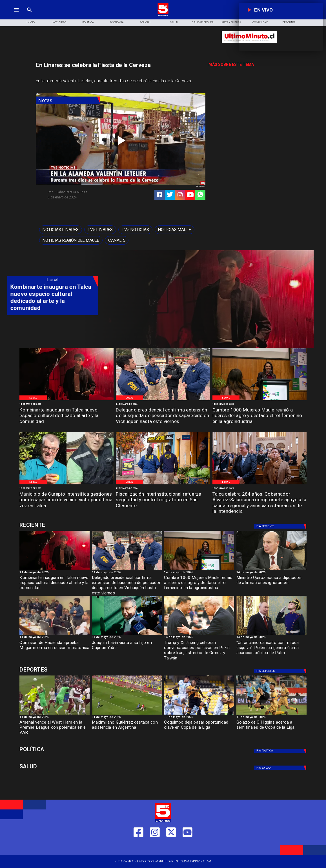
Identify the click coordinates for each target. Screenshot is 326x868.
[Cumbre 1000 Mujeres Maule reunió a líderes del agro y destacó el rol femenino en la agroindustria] (260, 416)
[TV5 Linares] (100, 230)
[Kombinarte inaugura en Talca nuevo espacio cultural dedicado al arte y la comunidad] (66, 416)
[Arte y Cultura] (232, 23)
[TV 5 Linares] (29, 15)
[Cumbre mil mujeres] (260, 400)
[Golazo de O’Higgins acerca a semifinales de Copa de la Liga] (271, 729)
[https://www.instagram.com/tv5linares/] (180, 195)
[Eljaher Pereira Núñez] (82, 192)
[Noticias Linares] (61, 230)
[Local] (33, 398)
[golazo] (271, 714)
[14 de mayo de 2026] (66, 404)
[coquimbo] (199, 714)
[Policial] (145, 23)
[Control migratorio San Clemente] (163, 484)
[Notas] (68, 100)
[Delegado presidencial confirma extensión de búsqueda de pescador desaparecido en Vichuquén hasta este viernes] (163, 416)
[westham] (55, 714)
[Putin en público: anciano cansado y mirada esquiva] (271, 635)
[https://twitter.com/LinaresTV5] (171, 848)
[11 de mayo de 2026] (55, 718)
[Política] (88, 23)
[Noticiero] (59, 23)
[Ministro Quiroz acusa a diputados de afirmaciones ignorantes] (271, 570)
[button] (61, 230)
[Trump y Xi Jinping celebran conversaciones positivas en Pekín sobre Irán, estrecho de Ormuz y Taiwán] (199, 649)
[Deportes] (65, 525)
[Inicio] (31, 23)
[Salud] (174, 23)
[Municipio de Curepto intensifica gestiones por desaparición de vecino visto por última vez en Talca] (66, 500)
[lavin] (127, 635)
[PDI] (163, 400)
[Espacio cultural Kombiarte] (66, 400)
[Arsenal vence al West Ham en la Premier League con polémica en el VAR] (55, 729)
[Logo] (163, 15)
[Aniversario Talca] (260, 484)
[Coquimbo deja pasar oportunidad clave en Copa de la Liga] (199, 729)
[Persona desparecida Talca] (66, 484)
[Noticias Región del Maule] (71, 240)
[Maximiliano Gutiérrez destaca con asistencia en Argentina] (127, 729)
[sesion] (55, 635)
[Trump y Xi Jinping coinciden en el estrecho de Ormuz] (199, 635)
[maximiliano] (127, 714)
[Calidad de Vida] (203, 23)
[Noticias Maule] (175, 230)
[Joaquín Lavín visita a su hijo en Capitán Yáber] (127, 649)
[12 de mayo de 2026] (66, 488)
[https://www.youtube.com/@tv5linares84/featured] (190, 195)
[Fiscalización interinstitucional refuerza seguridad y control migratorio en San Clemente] (163, 500)
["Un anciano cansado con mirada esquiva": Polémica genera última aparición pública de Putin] (271, 649)
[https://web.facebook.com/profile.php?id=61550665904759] (138, 848)
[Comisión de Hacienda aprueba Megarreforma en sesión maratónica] (55, 649)
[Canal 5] (117, 240)
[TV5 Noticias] (135, 230)
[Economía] (117, 23)
